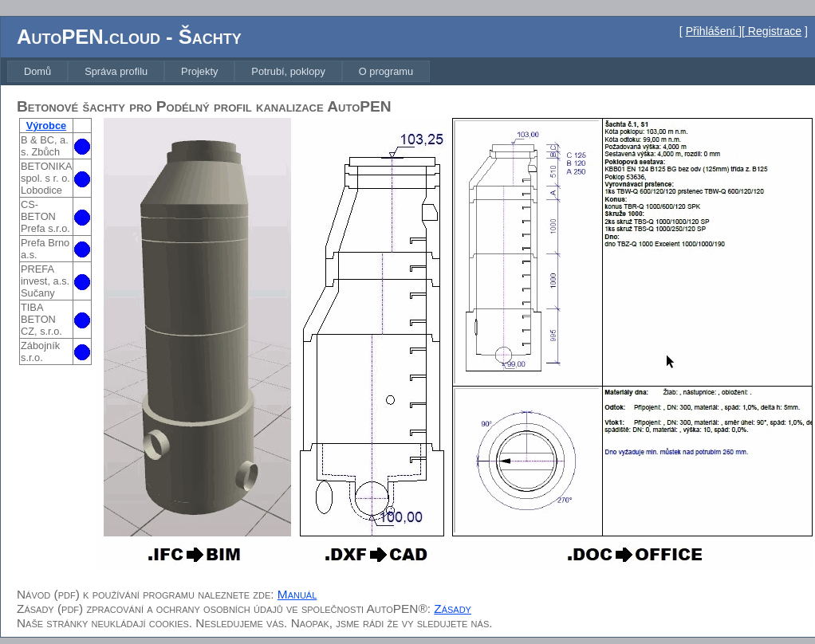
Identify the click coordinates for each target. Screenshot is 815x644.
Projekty (199, 71)
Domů (37, 71)
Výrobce (47, 126)
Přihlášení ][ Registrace (744, 31)
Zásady (453, 609)
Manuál (297, 594)
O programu (386, 71)
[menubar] (219, 71)
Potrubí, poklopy (288, 71)
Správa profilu (116, 71)
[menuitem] (37, 71)
